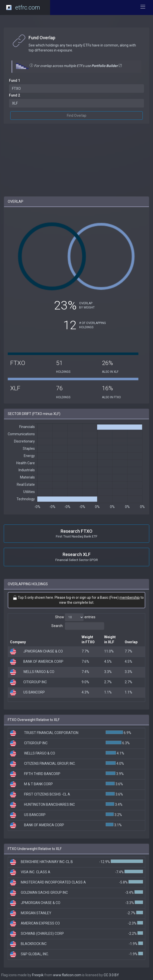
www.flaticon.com (67, 975)
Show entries (75, 617)
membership (130, 597)
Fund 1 (15, 80)
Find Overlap (77, 115)
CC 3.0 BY (111, 975)
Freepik (38, 975)
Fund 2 (15, 95)
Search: (78, 626)
